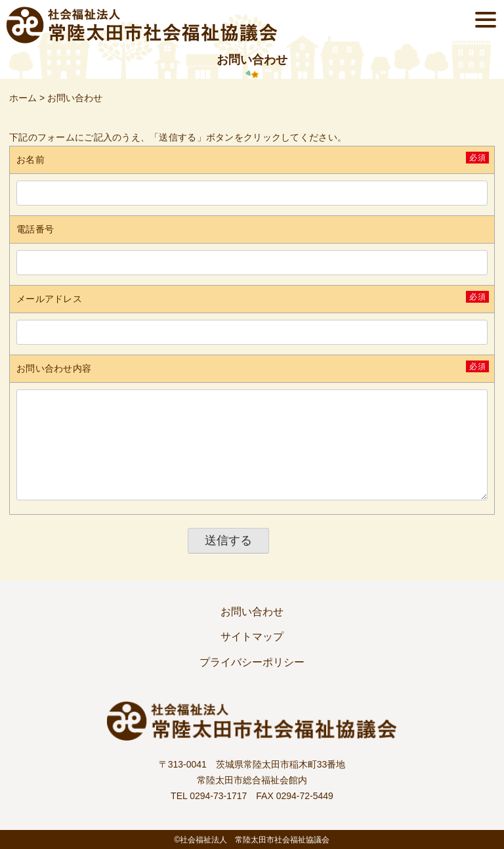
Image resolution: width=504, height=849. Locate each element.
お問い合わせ (252, 612)
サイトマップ (252, 637)
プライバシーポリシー (252, 662)
